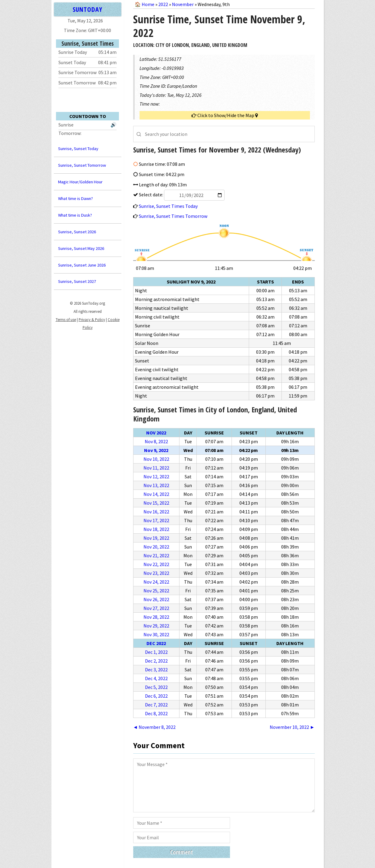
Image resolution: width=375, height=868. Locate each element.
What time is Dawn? (76, 198)
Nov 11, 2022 (156, 468)
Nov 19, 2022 (156, 538)
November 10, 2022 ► (292, 727)
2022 (163, 4)
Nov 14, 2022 (156, 494)
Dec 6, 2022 (156, 696)
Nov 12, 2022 (156, 477)
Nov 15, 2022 (156, 503)
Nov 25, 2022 (156, 591)
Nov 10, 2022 (156, 459)
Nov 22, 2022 (156, 564)
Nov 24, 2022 (156, 582)
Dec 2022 (156, 643)
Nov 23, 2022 (156, 573)
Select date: (181, 195)
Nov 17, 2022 (156, 520)
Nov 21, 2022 (156, 555)
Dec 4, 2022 (156, 678)
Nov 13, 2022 (156, 485)
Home (148, 4)
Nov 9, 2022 (156, 450)
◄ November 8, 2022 (155, 727)
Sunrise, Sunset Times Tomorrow (173, 216)
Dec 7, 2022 (156, 705)
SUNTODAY (87, 9)
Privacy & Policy (92, 319)
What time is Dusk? (75, 215)
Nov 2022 (156, 433)
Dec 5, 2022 (156, 687)
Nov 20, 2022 (156, 547)
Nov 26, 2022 (156, 599)
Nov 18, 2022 (156, 529)
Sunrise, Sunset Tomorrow (82, 165)
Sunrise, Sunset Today (78, 149)
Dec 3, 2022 (156, 670)
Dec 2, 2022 (156, 661)
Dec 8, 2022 (156, 713)
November (183, 4)
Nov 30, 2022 (156, 634)
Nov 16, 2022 (156, 512)
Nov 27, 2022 (156, 608)
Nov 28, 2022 (156, 617)
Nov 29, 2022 (156, 626)
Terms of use (66, 319)
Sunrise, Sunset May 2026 (81, 248)
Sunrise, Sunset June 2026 (82, 265)
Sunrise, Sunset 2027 (77, 281)
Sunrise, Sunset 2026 (77, 232)
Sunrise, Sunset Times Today (168, 206)
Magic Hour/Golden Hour (80, 182)
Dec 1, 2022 (156, 652)
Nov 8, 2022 (156, 441)
